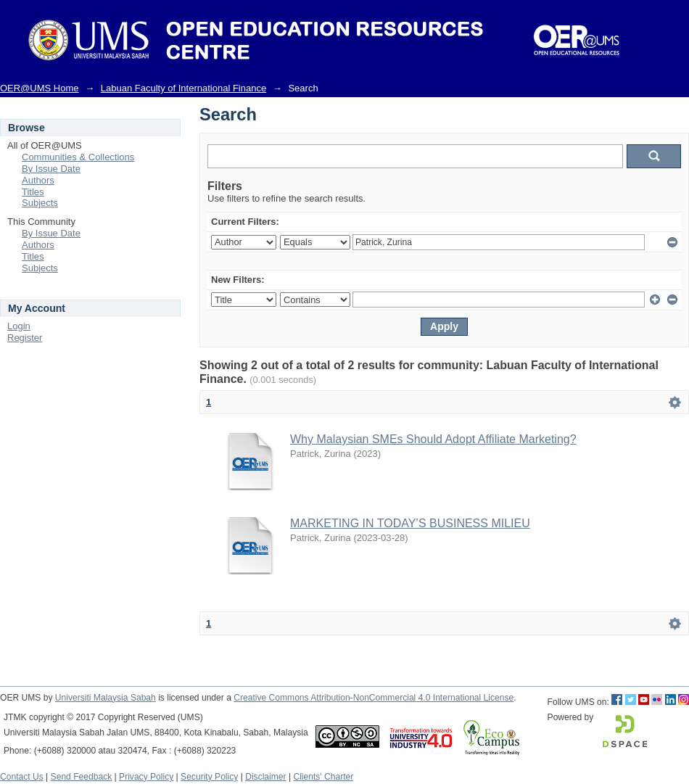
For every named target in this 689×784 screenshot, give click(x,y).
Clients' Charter (323, 777)
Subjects (40, 203)
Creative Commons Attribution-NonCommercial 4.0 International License (374, 698)
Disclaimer (265, 777)
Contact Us (22, 777)
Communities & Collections (78, 157)
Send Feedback (82, 777)
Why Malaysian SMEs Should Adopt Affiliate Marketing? (433, 439)
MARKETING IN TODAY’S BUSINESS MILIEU (410, 523)
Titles (33, 192)
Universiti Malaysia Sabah (106, 698)
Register (25, 338)
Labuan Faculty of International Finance (183, 88)
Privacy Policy (146, 777)
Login (19, 326)
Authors (38, 180)
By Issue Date (51, 169)
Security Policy (209, 777)
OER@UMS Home (40, 88)
